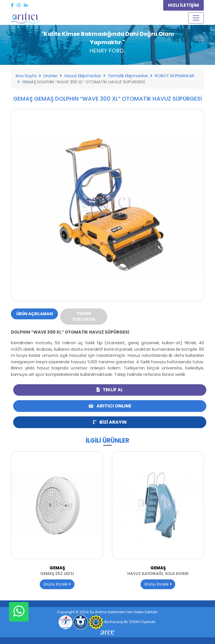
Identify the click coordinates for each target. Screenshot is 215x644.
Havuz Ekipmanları (83, 76)
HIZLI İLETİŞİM (184, 5)
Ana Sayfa (26, 76)
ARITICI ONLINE (110, 406)
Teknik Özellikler (84, 316)
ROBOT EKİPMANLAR (175, 76)
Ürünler (51, 76)
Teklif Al (110, 390)
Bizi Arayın (110, 422)
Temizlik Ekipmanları (128, 76)
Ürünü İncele (57, 584)
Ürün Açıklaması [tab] (35, 314)
